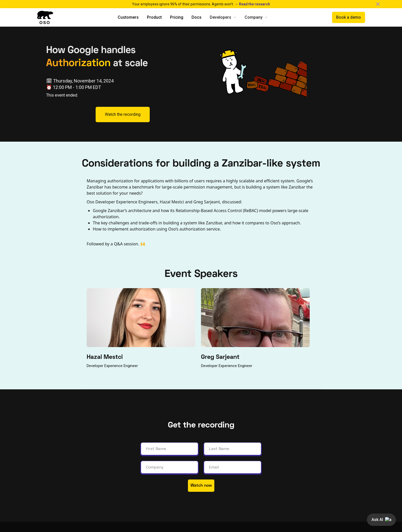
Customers (128, 17)
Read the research (254, 4)
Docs (197, 17)
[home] (45, 17)
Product (154, 17)
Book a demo (349, 17)
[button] (223, 17)
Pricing (177, 17)
